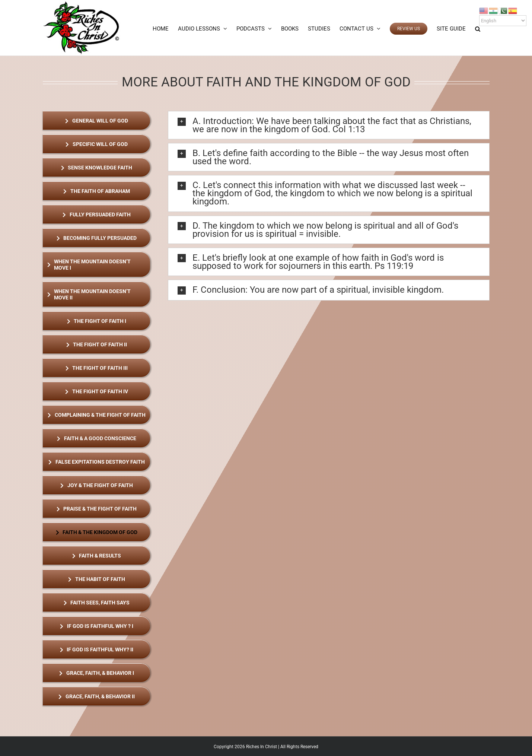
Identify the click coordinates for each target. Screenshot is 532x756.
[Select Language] (503, 21)
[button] (478, 29)
